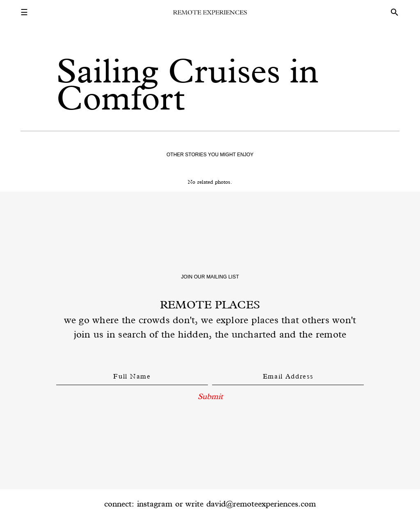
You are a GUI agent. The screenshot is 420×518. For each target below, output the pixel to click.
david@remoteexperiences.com (261, 504)
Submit (210, 396)
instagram (155, 504)
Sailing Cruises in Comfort (187, 84)
